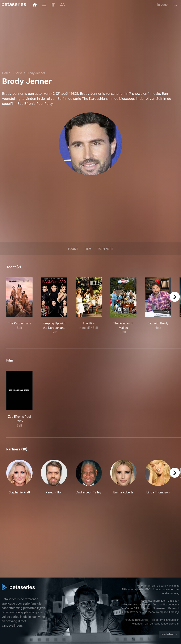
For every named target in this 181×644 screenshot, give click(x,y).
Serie (18, 73)
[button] (19, 479)
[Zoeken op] (176, 5)
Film (88, 249)
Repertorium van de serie (151, 586)
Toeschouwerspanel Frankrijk (162, 612)
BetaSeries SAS (130, 608)
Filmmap (174, 586)
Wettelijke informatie (153, 601)
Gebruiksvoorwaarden (137, 604)
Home (6, 73)
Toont (73, 249)
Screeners (159, 608)
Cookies (172, 601)
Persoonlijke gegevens (166, 604)
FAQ (148, 589)
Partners (106, 249)
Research (174, 608)
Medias (146, 608)
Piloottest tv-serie (131, 612)
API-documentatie (132, 589)
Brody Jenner (36, 73)
